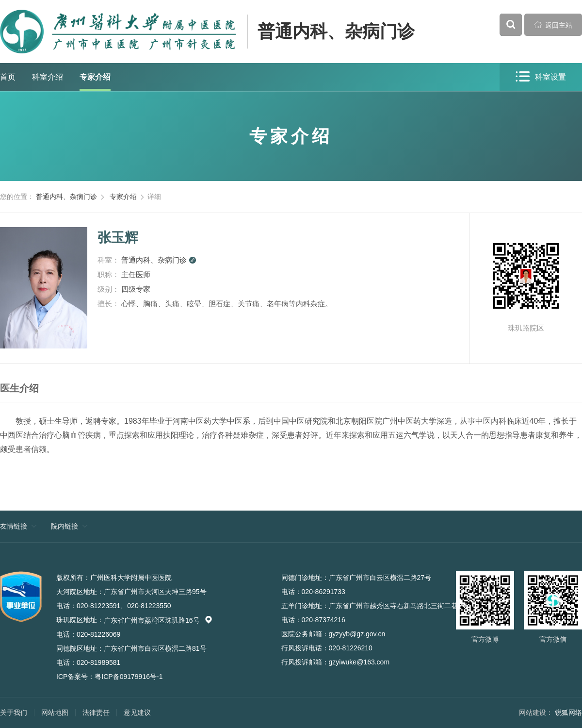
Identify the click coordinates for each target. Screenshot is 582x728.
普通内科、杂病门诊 (336, 31)
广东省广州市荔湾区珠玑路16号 (158, 620)
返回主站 (553, 25)
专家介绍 (95, 77)
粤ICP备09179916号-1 (129, 677)
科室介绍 (48, 77)
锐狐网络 (568, 712)
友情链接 (14, 526)
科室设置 (541, 77)
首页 (8, 77)
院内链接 (65, 526)
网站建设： (536, 712)
